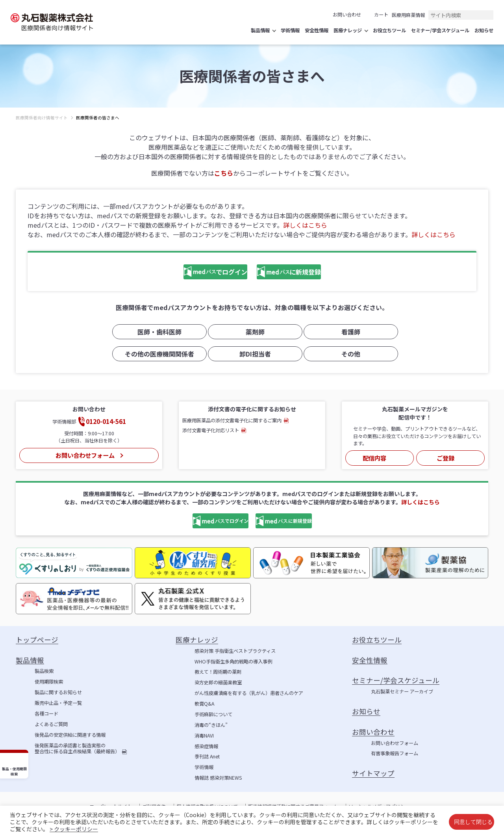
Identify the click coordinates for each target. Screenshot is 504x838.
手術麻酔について (213, 712)
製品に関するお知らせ (58, 690)
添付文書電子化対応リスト (211, 430)
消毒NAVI (204, 734)
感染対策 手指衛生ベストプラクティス (235, 649)
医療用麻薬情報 (408, 15)
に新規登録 (296, 272)
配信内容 (375, 456)
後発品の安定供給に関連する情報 (70, 733)
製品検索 (44, 669)
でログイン (195, 272)
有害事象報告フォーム (395, 751)
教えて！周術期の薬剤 (218, 670)
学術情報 (204, 765)
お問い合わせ (347, 15)
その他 (348, 354)
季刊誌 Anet (207, 754)
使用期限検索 (49, 680)
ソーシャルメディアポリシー (379, 805)
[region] (252, 124)
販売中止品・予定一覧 (58, 701)
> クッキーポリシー (74, 829)
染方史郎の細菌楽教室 (218, 680)
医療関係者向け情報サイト (42, 118)
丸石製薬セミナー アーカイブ (402, 689)
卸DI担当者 (252, 354)
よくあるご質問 (51, 722)
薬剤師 (252, 332)
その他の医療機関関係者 (156, 354)
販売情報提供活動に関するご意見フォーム (293, 805)
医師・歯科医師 (156, 332)
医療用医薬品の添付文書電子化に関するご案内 (232, 420)
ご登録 (446, 456)
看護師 (348, 332)
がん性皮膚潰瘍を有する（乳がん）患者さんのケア (249, 691)
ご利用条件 (154, 805)
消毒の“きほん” (211, 723)
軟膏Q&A (204, 702)
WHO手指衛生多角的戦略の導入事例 (233, 660)
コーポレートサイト (111, 805)
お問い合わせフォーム (85, 453)
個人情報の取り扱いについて (207, 805)
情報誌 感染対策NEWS (218, 776)
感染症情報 (206, 744)
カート (381, 15)
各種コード (46, 712)
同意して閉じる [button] (473, 822)
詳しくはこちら (305, 225)
